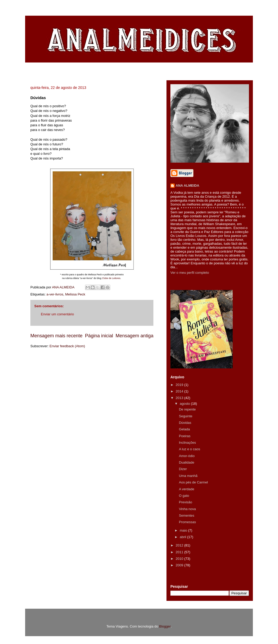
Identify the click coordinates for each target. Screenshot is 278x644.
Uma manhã (188, 476)
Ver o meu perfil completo (190, 273)
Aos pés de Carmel (193, 482)
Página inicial (99, 336)
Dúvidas (185, 423)
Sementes (187, 515)
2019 (180, 385)
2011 (180, 552)
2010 (180, 559)
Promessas (187, 522)
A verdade (187, 489)
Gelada (184, 429)
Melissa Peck (75, 294)
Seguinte (185, 416)
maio (184, 530)
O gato (184, 496)
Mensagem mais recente (56, 336)
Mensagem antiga (134, 336)
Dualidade (187, 462)
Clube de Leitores (111, 278)
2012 (180, 545)
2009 (180, 565)
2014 (180, 391)
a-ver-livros (55, 294)
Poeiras (185, 436)
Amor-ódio (187, 456)
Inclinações (187, 443)
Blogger (165, 626)
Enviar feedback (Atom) (67, 346)
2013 (180, 398)
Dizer (183, 469)
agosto (185, 404)
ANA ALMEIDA (187, 186)
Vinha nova (187, 509)
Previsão (185, 502)
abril (184, 537)
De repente (187, 409)
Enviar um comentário (57, 314)
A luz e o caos (189, 449)
